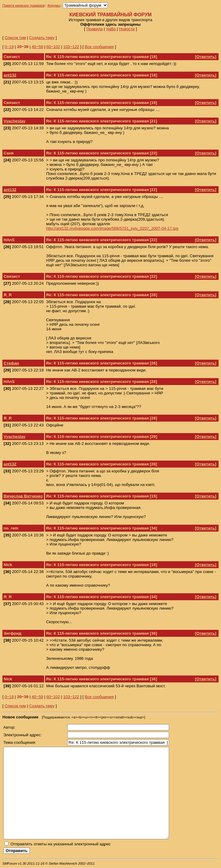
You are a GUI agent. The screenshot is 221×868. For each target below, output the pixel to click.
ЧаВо (111, 29)
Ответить (206, 57)
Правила (94, 29)
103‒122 (71, 47)
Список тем (15, 38)
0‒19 (9, 47)
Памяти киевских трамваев (24, 5)
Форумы (54, 5)
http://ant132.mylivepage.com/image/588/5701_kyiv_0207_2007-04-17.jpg (112, 228)
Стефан (11, 363)
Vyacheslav (14, 121)
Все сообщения (99, 47)
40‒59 (37, 47)
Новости (127, 29)
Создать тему (42, 38)
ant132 (10, 75)
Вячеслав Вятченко (23, 496)
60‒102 (53, 47)
